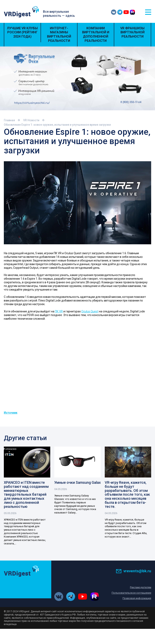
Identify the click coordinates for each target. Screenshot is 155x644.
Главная (9, 120)
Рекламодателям (141, 587)
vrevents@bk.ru (134, 571)
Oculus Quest (90, 311)
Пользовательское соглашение (131, 593)
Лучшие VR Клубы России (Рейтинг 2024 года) (22, 32)
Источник (11, 413)
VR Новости (31, 120)
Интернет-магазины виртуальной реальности (59, 34)
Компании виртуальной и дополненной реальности (96, 34)
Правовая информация (137, 598)
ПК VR (59, 311)
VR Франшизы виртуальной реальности (132, 32)
